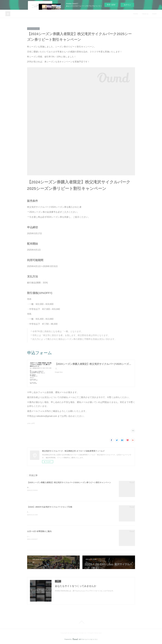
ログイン (127, 5)
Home (135, 14)
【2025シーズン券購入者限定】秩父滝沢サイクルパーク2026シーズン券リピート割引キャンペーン (69, 482)
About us (145, 14)
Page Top (81, 622)
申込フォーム (39, 353)
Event (155, 14)
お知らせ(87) (31, 423)
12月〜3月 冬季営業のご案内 (39, 531)
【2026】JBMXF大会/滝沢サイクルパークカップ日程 (50, 507)
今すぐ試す (111, 5)
